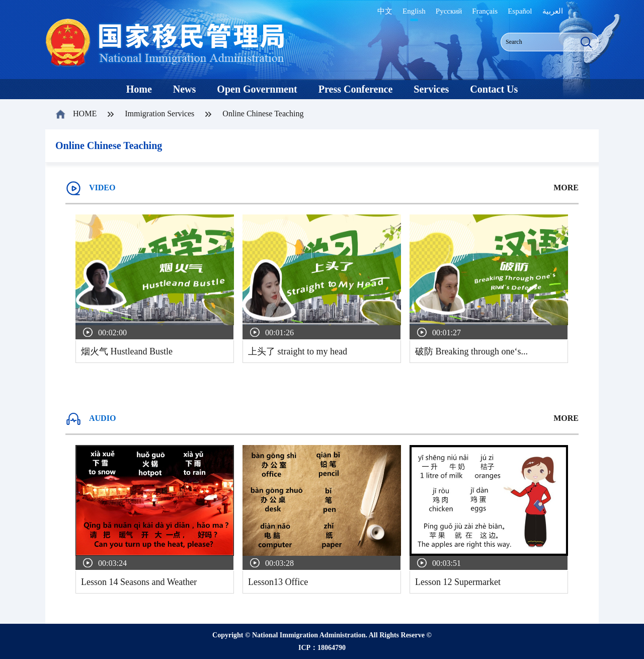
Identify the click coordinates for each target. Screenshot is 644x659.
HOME (86, 114)
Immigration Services (159, 114)
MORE (566, 188)
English (414, 11)
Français (485, 11)
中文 (385, 11)
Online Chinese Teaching (263, 114)
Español (520, 11)
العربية (553, 11)
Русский (449, 11)
